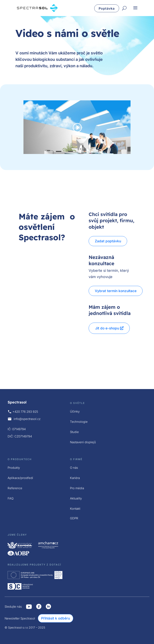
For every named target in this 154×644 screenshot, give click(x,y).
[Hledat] (124, 8)
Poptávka (107, 8)
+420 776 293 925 (25, 412)
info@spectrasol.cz (27, 419)
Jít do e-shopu (107, 328)
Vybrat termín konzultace (116, 291)
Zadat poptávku (108, 241)
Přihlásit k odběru (56, 618)
